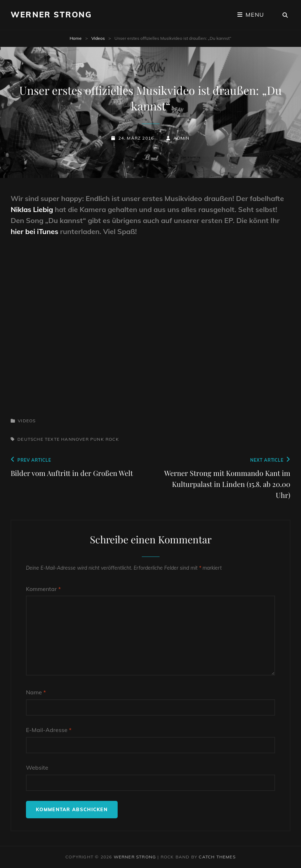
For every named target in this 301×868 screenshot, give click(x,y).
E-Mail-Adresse (49, 730)
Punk (97, 439)
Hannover (75, 439)
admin (182, 138)
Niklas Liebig (32, 209)
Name (36, 692)
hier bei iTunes (34, 231)
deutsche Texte (39, 439)
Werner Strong (51, 15)
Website (37, 767)
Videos (98, 38)
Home (76, 38)
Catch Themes (217, 857)
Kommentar (43, 589)
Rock (112, 439)
